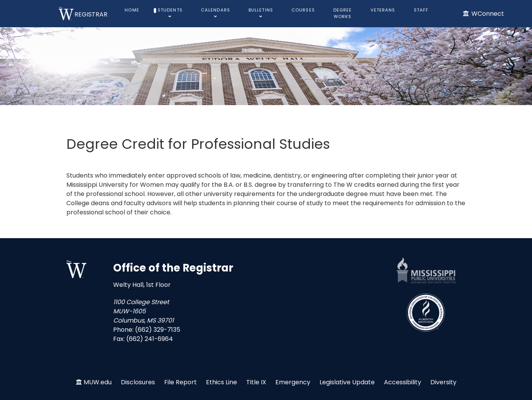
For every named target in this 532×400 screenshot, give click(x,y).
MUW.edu (98, 382)
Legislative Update (347, 382)
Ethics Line (222, 382)
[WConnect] (483, 14)
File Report (180, 382)
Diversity (443, 382)
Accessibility (403, 382)
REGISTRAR (91, 14)
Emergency (293, 382)
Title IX (256, 382)
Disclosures (138, 382)
